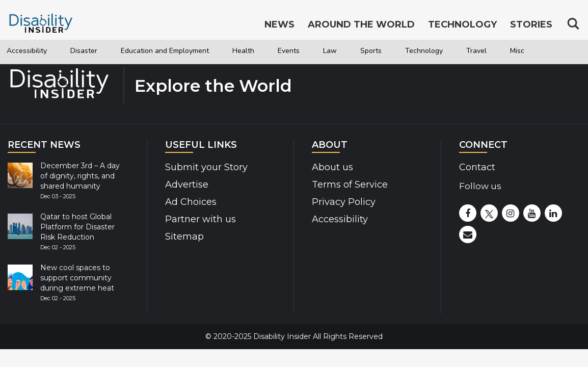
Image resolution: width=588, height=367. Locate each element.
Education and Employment (194, 51)
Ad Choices (191, 202)
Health (289, 51)
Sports (432, 51)
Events (340, 51)
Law (386, 51)
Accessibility (32, 51)
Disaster (97, 51)
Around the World (361, 24)
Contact (477, 167)
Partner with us (201, 219)
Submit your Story (206, 167)
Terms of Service (350, 185)
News (279, 24)
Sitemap (184, 237)
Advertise (187, 185)
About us (332, 167)
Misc (21, 75)
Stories (531, 24)
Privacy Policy (344, 202)
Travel (553, 51)
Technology (493, 51)
